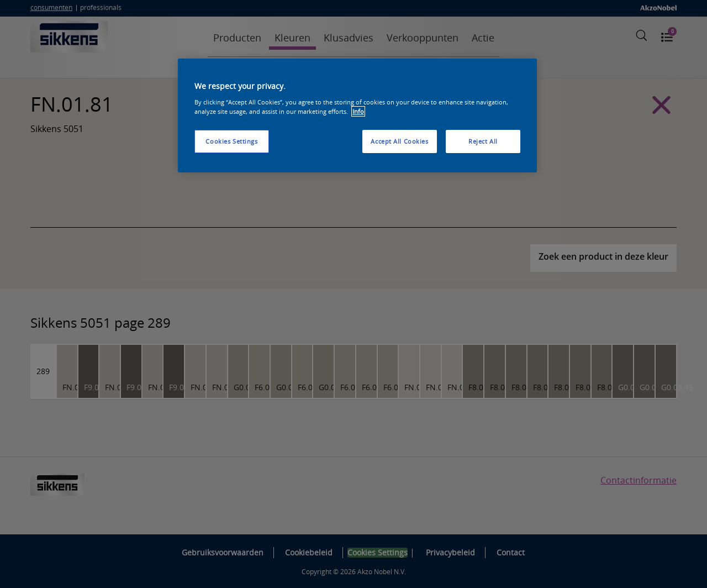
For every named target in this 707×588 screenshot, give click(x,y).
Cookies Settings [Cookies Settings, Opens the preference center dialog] (231, 141)
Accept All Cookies (399, 141)
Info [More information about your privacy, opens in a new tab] (358, 111)
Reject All (483, 141)
